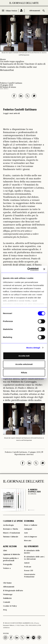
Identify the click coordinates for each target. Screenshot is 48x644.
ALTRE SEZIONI (10, 547)
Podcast (28, 567)
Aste (26, 533)
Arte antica (4, 89)
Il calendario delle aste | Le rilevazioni (34, 558)
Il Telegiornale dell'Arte (13, 591)
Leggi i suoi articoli (11, 113)
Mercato (28, 541)
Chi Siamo (7, 583)
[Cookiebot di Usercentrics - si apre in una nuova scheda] (29, 269)
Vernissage (8, 594)
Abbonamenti (35, 11)
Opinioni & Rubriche (12, 554)
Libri (5, 551)
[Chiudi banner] (44, 269)
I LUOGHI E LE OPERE (13, 521)
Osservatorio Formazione (30, 576)
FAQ (5, 610)
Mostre (3, 59)
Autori (27, 563)
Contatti (7, 602)
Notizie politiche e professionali (11, 559)
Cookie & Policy (10, 606)
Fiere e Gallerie (31, 525)
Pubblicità (7, 598)
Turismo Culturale (11, 537)
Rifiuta (24, 373)
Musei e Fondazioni (11, 533)
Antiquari (28, 529)
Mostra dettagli (33, 348)
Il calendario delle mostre (32, 552)
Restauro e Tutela (10, 529)
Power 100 (28, 571)
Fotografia (8, 564)
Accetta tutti (24, 356)
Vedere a (7, 568)
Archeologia (8, 525)
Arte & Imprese (31, 537)
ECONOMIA (29, 521)
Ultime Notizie (11, 11)
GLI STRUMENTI (31, 547)
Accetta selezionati (24, 364)
